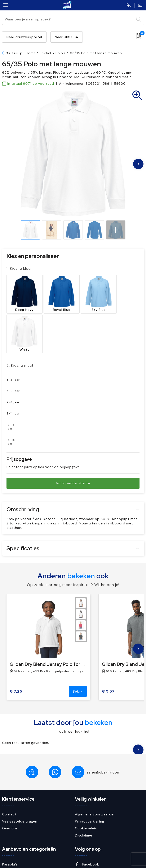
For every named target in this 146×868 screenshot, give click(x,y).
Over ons (10, 785)
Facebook (87, 821)
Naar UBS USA (67, 37)
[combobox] (68, 19)
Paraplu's (10, 821)
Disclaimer (84, 792)
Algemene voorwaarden (95, 771)
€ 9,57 (108, 648)
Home (31, 53)
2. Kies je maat (20, 322)
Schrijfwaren (13, 828)
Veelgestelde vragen (20, 778)
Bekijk (78, 648)
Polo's (61, 53)
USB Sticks (11, 842)
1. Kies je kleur (19, 268)
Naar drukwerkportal (24, 37)
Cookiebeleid (86, 785)
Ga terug (14, 53)
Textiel (46, 53)
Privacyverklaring (90, 778)
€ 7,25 (16, 648)
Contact (9, 771)
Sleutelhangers (15, 835)
